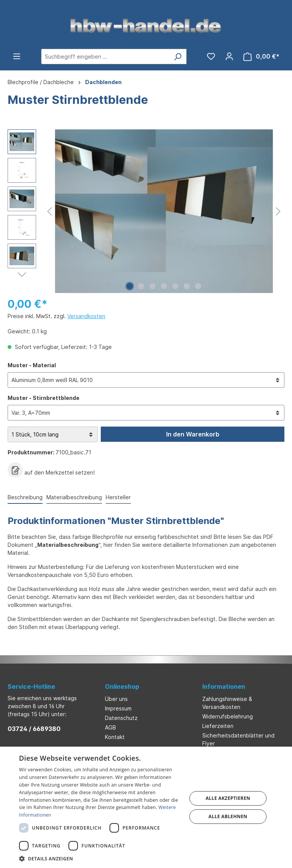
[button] (100, 858)
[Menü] (17, 56)
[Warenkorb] (261, 57)
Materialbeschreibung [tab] (74, 497)
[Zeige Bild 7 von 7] (198, 286)
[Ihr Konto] (229, 56)
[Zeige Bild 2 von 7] (141, 286)
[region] (146, 211)
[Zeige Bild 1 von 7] (130, 286)
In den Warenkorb (193, 434)
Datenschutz (121, 718)
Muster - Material (32, 365)
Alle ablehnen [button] (228, 816)
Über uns (116, 699)
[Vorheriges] (49, 211)
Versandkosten (86, 316)
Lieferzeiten (218, 726)
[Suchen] (178, 57)
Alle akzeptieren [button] (228, 798)
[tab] (25, 498)
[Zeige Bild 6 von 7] (187, 286)
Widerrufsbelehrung (228, 716)
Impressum (118, 708)
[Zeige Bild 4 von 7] (164, 286)
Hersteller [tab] (118, 497)
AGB (110, 727)
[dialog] (146, 807)
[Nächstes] (278, 211)
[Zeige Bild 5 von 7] (175, 286)
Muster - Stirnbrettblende (44, 397)
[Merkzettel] (211, 56)
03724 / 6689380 (34, 729)
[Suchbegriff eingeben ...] (105, 57)
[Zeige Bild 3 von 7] (152, 286)
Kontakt (115, 737)
